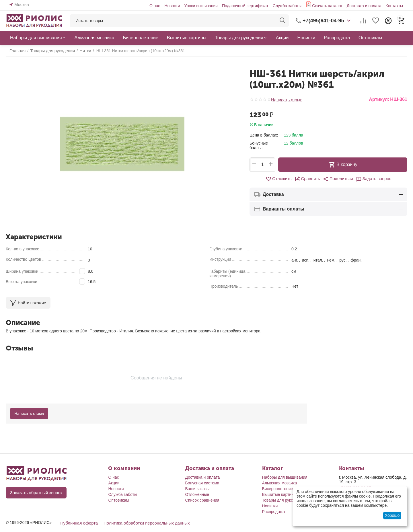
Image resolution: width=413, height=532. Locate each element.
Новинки (270, 506)
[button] (338, 179)
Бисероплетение (278, 489)
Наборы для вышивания (285, 477)
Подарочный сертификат (245, 6)
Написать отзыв (286, 100)
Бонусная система (202, 483)
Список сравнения (202, 500)
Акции (114, 483)
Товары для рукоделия (283, 500)
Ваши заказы (197, 489)
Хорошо (392, 515)
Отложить (281, 179)
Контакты (394, 6)
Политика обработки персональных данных (142, 523)
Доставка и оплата (364, 6)
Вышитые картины (279, 494)
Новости (172, 6)
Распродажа (274, 512)
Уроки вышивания (201, 6)
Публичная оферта (78, 523)
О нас (155, 6)
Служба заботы (287, 6)
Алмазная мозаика (280, 483)
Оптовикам (118, 500)
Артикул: (379, 99)
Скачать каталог (327, 6)
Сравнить (308, 179)
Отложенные (197, 494)
